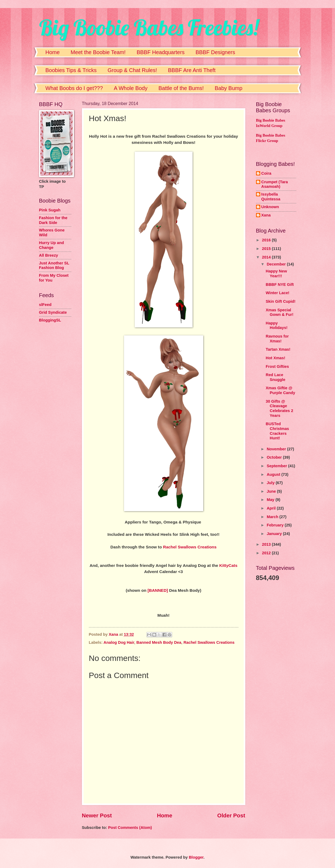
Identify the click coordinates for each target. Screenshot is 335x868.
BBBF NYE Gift (280, 285)
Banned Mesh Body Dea (159, 642)
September (277, 466)
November (277, 449)
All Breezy (49, 255)
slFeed (45, 305)
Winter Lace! (277, 293)
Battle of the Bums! (181, 88)
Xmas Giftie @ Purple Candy (280, 390)
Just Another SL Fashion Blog (54, 265)
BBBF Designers (215, 52)
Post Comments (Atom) (130, 828)
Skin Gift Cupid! (281, 301)
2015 (267, 249)
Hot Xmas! (275, 358)
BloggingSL (50, 320)
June (272, 491)
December (277, 264)
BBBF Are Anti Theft (192, 70)
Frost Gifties (277, 366)
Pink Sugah (50, 210)
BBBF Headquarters (161, 52)
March (273, 517)
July (271, 483)
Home (53, 52)
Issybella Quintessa (271, 197)
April (272, 508)
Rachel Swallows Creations (190, 547)
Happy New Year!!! (276, 274)
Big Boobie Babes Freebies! (149, 27)
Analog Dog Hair (119, 642)
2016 (267, 240)
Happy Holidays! (276, 325)
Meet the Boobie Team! (98, 52)
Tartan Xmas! (278, 349)
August (274, 474)
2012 (267, 553)
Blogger (196, 857)
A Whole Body (131, 88)
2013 (267, 544)
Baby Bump (229, 88)
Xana (266, 215)
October (275, 457)
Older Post (231, 815)
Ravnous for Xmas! (277, 339)
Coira (266, 173)
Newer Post (97, 815)
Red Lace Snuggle (275, 377)
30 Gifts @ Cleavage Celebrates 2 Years (279, 408)
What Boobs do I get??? (74, 88)
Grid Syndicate (53, 312)
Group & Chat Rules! (132, 70)
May (271, 500)
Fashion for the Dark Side (53, 220)
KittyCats (228, 565)
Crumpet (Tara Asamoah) (275, 184)
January (275, 534)
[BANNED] (158, 590)
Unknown (270, 207)
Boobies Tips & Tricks (71, 70)
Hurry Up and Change (52, 245)
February (276, 525)
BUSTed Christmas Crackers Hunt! (277, 431)
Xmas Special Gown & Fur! (279, 312)
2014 (267, 257)
